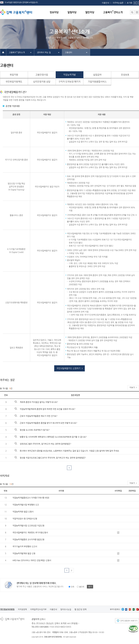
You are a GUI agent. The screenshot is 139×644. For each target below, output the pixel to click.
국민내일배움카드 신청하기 (69, 368)
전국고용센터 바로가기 (129, 621)
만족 (73, 587)
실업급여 (97, 75)
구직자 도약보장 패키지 (69, 82)
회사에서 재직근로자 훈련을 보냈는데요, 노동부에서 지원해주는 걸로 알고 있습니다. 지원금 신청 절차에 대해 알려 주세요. (70, 451)
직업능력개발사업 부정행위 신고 (26, 505)
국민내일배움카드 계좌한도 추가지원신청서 (30, 532)
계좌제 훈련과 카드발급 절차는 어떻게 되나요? (39, 402)
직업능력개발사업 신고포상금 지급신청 (28, 526)
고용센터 (69, 52)
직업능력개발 (69, 75)
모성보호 (125, 75)
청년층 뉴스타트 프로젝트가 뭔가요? (35, 430)
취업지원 (14, 75)
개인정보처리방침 (7, 609)
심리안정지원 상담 (42, 82)
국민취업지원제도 (14, 82)
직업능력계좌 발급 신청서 (23, 512)
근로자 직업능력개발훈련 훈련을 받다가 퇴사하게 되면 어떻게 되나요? (48, 423)
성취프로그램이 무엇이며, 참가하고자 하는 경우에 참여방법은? (45, 444)
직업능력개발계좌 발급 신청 (24, 553)
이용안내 (106, 3)
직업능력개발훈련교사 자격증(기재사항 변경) (31, 498)
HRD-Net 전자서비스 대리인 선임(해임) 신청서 (32, 560)
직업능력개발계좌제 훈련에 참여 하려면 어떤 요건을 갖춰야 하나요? (48, 409)
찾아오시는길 (66, 609)
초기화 (129, 2)
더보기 (132, 387)
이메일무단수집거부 (38, 609)
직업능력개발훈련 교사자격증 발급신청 (28, 539)
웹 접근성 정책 (80, 609)
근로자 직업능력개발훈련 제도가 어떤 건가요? (39, 416)
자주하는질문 (118, 3)
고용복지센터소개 (17, 52)
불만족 (82, 587)
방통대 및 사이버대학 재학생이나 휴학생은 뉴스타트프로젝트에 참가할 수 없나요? (53, 437)
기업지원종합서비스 (97, 82)
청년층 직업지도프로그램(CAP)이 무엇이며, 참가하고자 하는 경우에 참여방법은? (53, 458)
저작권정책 (22, 609)
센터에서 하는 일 (44, 52)
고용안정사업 (42, 75)
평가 (90, 587)
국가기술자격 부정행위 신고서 (25, 546)
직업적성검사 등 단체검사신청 (25, 519)
